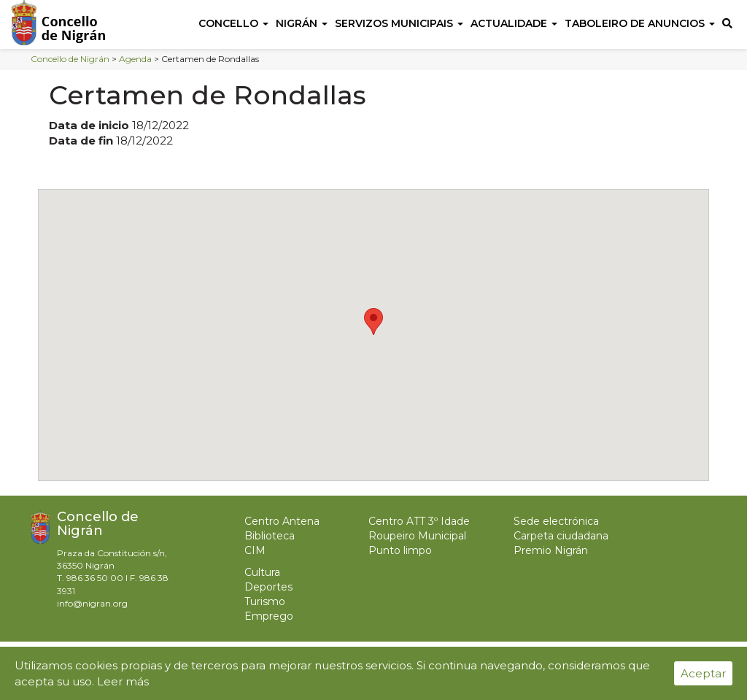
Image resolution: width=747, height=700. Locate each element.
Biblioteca (270, 536)
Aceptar (703, 673)
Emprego (269, 616)
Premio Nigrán (551, 550)
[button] (373, 322)
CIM (255, 550)
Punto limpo (400, 550)
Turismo (265, 601)
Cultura (262, 572)
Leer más (123, 681)
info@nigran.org (92, 603)
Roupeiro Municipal (417, 536)
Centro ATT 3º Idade (419, 521)
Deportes (268, 587)
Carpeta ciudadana (561, 536)
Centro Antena (282, 521)
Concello (233, 23)
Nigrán (302, 23)
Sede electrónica (556, 521)
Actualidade (514, 23)
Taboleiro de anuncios (640, 23)
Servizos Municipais (399, 23)
